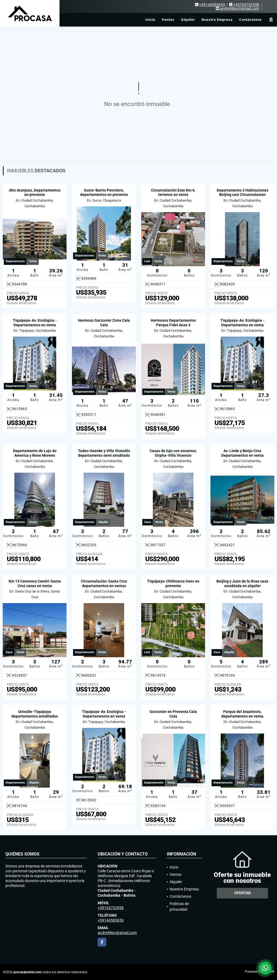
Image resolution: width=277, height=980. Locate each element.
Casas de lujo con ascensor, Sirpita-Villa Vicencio (173, 453)
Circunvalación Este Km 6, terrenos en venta (173, 193)
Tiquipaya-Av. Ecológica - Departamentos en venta (35, 323)
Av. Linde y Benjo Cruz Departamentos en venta (243, 453)
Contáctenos (250, 20)
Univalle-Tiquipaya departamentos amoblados (35, 714)
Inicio (150, 20)
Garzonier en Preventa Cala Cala (173, 714)
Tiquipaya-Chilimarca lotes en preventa (173, 583)
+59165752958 (246, 5)
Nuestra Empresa (217, 20)
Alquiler (188, 20)
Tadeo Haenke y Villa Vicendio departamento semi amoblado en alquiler (104, 455)
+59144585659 (212, 5)
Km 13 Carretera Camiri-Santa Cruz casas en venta (35, 583)
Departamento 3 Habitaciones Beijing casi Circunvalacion (243, 193)
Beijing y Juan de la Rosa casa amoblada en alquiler (242, 583)
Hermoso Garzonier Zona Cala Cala (104, 323)
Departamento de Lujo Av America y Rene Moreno (35, 453)
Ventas (168, 20)
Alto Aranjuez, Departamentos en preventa (35, 193)
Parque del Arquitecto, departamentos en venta (242, 714)
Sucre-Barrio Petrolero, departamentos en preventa (104, 193)
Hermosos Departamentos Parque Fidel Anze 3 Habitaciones (173, 325)
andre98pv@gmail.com (117, 933)
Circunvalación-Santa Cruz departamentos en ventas (104, 583)
